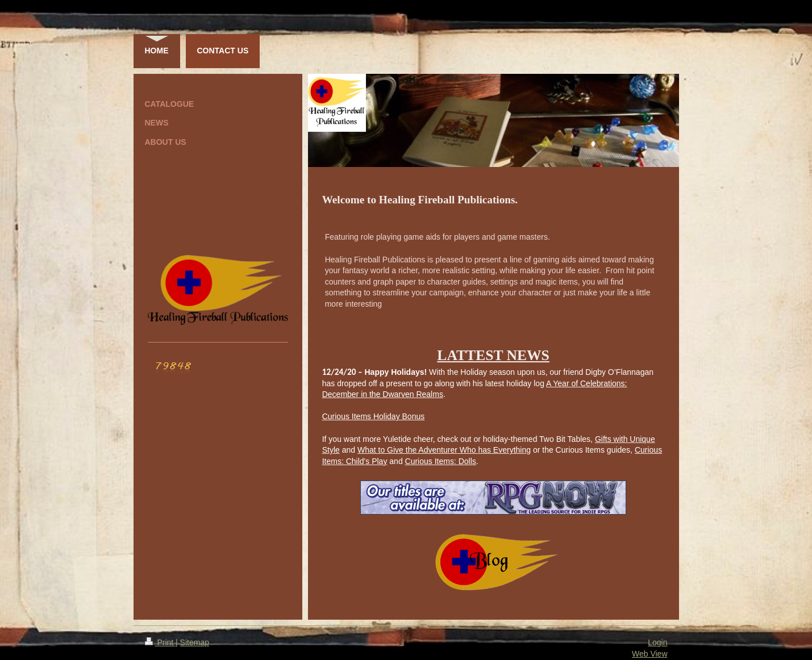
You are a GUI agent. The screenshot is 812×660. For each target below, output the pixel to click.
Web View (650, 654)
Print (161, 642)
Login (657, 642)
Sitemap (195, 642)
